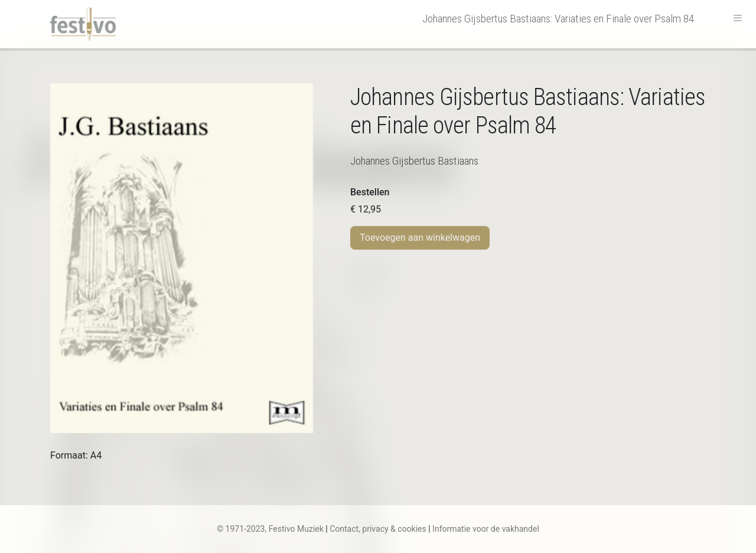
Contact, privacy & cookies (378, 529)
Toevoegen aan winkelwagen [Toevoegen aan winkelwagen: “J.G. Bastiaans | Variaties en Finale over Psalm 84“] (420, 238)
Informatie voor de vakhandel (486, 529)
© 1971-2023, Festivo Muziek (270, 529)
